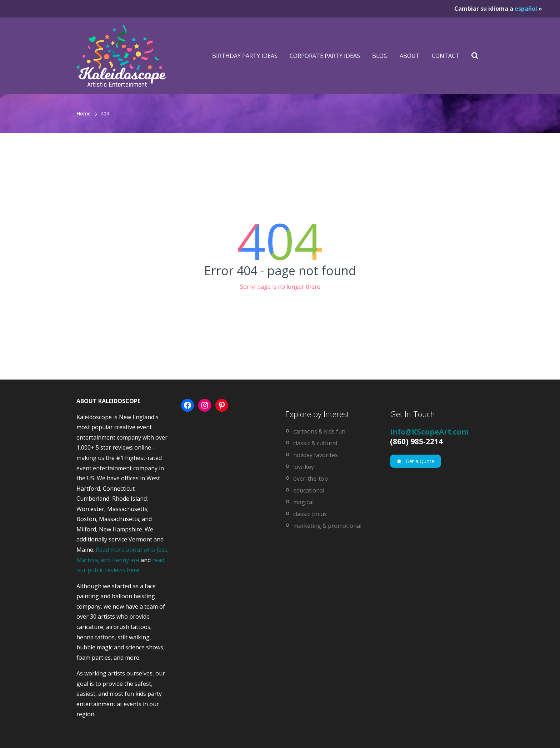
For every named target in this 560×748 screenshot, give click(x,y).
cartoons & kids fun (319, 431)
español (526, 9)
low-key (304, 467)
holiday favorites (316, 455)
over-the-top (311, 479)
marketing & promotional (327, 526)
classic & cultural (315, 443)
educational (309, 490)
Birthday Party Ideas (245, 56)
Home (84, 113)
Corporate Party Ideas (325, 56)
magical (303, 502)
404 (105, 113)
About (410, 56)
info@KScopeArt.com (429, 432)
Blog (380, 56)
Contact (446, 56)
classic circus (310, 514)
